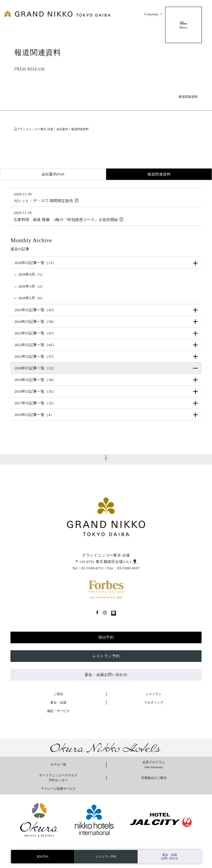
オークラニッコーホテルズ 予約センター (58, 778)
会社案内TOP (53, 174)
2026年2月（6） (31, 298)
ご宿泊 (58, 694)
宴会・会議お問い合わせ (106, 675)
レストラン (154, 694)
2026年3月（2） (31, 286)
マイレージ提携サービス (58, 789)
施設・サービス (58, 711)
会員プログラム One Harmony (154, 765)
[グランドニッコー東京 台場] (57, 14)
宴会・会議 (58, 702)
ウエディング (154, 702)
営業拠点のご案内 (154, 778)
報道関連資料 (159, 174)
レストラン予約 (106, 656)
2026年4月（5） (31, 274)
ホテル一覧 (58, 764)
